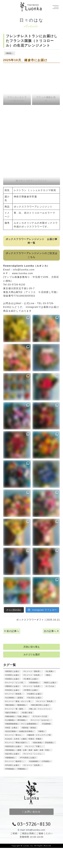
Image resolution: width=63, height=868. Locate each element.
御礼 (49, 675)
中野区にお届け (31, 690)
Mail (19, 303)
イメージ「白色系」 (33, 686)
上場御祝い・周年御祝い (17, 720)
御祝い (10, 53)
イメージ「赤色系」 (33, 675)
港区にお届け (51, 683)
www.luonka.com (23, 273)
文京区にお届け (35, 698)
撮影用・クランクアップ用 (40, 735)
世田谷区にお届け (14, 746)
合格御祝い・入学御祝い (41, 761)
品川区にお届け (13, 754)
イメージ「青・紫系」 (16, 709)
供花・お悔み (12, 728)
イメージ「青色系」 (46, 701)
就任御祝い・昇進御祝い (44, 743)
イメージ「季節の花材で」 (17, 743)
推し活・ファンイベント (41, 709)
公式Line (29, 303)
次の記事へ (51, 631)
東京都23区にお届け (41, 705)
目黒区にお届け (13, 679)
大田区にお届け (13, 675)
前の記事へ (12, 631)
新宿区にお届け (13, 671)
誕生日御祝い (12, 713)
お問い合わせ (31, 812)
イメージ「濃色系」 (33, 671)
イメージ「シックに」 (34, 754)
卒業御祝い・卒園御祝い (17, 769)
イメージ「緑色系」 (15, 694)
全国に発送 (28, 713)
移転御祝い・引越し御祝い (17, 716)
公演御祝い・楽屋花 (15, 698)
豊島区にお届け (13, 686)
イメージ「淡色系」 (33, 765)
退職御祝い (11, 758)
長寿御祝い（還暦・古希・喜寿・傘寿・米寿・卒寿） (29, 750)
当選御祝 (47, 724)
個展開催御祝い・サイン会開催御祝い (22, 724)
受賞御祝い (35, 683)
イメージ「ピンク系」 (16, 683)
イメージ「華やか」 (15, 735)
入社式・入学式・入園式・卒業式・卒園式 (24, 739)
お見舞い (51, 671)
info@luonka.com (24, 270)
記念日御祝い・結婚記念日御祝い (20, 731)
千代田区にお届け (29, 758)
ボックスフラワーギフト (30, 620)
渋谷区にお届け (13, 690)
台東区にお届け (35, 694)
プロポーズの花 (41, 716)
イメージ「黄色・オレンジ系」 (19, 701)
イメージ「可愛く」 (35, 746)
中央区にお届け (13, 765)
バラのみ (51, 686)
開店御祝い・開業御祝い (17, 705)
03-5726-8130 (32, 824)
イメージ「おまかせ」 (41, 720)
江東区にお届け (31, 679)
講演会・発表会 (29, 728)
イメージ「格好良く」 (16, 761)
